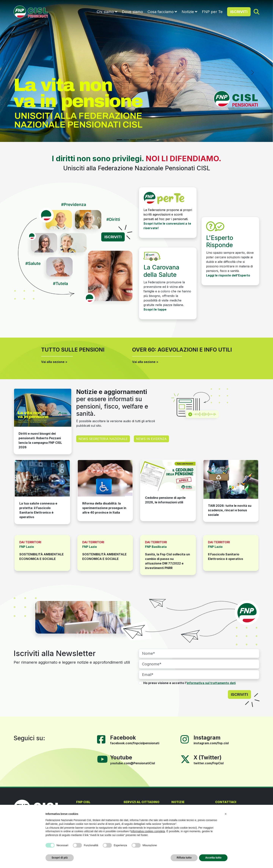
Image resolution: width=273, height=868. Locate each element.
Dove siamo (132, 12)
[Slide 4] (140, 140)
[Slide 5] (147, 140)
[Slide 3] (133, 140)
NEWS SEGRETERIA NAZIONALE (103, 439)
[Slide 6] (154, 140)
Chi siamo (105, 12)
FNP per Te (212, 12)
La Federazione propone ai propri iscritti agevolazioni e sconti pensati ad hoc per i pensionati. (168, 214)
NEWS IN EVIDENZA (151, 439)
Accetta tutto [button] (213, 858)
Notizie (188, 12)
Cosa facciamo (161, 12)
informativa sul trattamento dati (211, 683)
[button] (226, 814)
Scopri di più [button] (60, 858)
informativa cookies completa (148, 831)
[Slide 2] (126, 140)
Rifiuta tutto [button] (184, 858)
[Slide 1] (119, 140)
